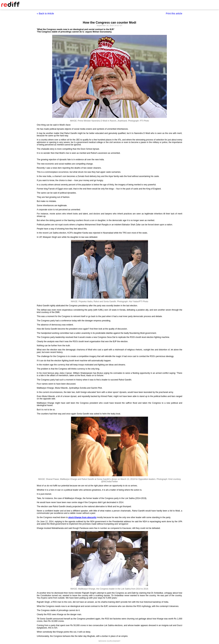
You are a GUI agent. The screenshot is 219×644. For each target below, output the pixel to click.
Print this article (174, 13)
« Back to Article (45, 13)
